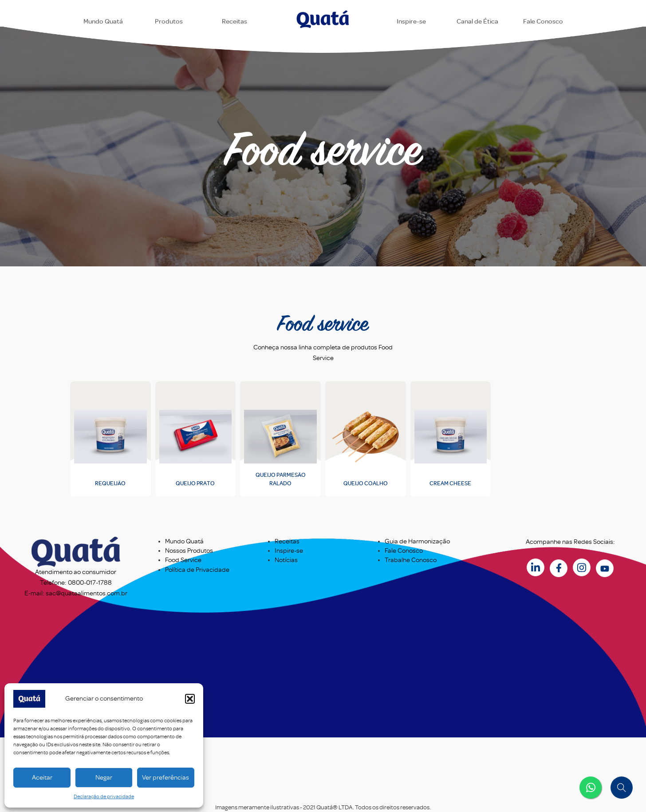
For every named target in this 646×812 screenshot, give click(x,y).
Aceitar (42, 778)
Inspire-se (289, 551)
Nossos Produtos (189, 551)
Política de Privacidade (197, 570)
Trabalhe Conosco (411, 560)
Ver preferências (165, 778)
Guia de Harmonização (417, 541)
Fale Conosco (404, 551)
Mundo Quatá (184, 541)
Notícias (286, 560)
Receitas (287, 541)
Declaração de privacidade (104, 796)
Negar (104, 778)
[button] (190, 699)
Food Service (183, 560)
